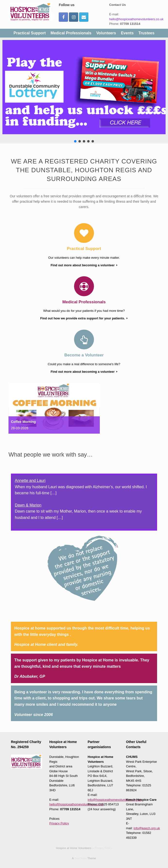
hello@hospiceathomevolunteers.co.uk (136, 19)
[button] (84, 87)
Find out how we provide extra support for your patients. (84, 318)
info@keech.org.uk (147, 828)
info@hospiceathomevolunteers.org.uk (115, 800)
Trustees (146, 33)
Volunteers (106, 33)
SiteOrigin (80, 858)
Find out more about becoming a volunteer (84, 265)
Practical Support (30, 33)
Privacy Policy (59, 823)
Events (127, 33)
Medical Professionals (71, 33)
